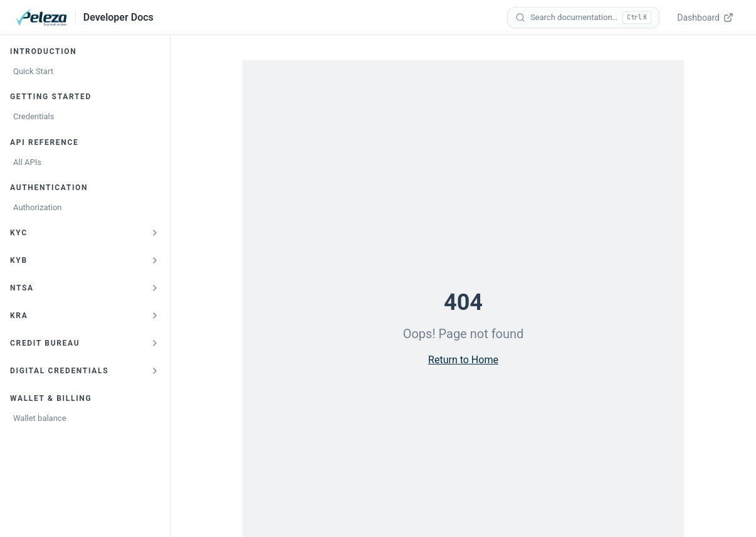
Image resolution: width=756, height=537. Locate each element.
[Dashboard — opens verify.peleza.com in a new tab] (706, 18)
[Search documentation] (583, 18)
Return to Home (463, 360)
